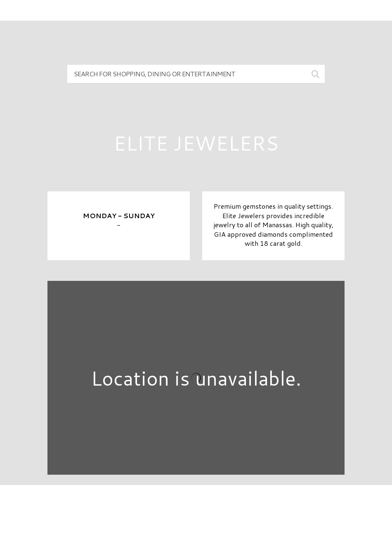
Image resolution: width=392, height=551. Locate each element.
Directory (196, 505)
